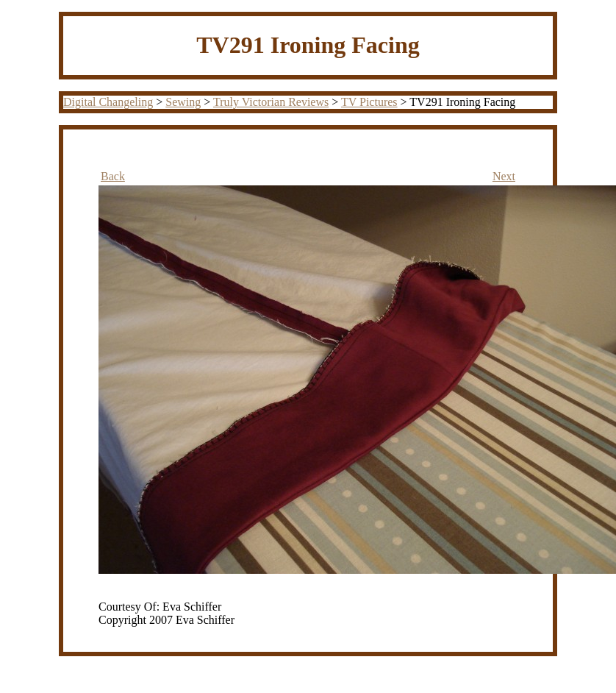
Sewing (183, 102)
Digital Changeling (108, 102)
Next (504, 176)
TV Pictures (369, 102)
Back (113, 176)
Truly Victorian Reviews (271, 102)
